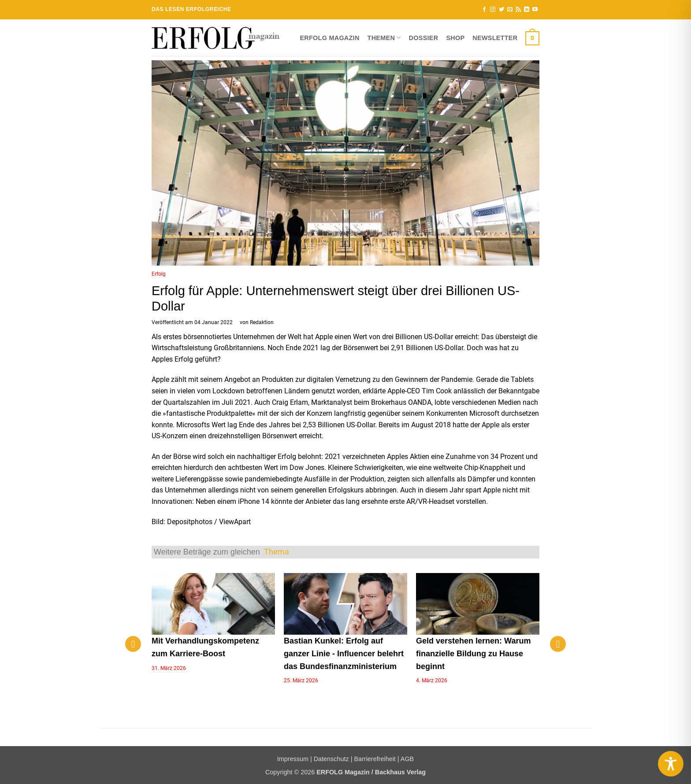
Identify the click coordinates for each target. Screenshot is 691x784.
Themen (384, 38)
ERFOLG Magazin (329, 38)
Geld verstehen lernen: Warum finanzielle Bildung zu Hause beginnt (473, 654)
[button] (532, 38)
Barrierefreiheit (375, 759)
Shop (455, 38)
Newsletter (495, 38)
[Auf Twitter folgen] (502, 10)
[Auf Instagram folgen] (493, 10)
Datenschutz (331, 759)
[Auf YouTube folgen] (535, 10)
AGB (407, 759)
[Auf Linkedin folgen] (527, 10)
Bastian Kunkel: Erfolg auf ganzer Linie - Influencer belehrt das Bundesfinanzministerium (344, 654)
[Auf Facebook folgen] (484, 10)
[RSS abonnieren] (518, 10)
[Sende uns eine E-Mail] (510, 10)
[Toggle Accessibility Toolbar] (671, 764)
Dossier (424, 38)
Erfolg (159, 274)
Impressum (293, 759)
